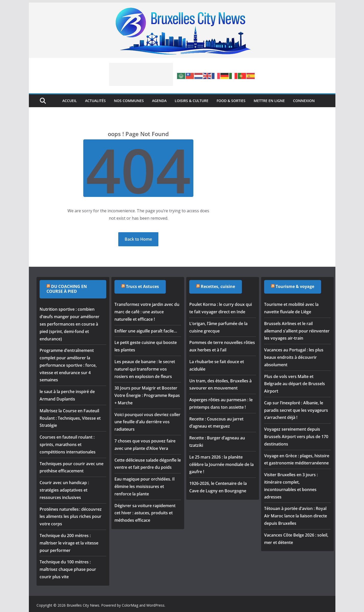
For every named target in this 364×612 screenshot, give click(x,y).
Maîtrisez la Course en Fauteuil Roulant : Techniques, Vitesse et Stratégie (70, 418)
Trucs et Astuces (142, 286)
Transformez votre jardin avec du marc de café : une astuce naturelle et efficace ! (147, 312)
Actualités (95, 101)
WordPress (155, 605)
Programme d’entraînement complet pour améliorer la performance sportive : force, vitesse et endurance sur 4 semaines (68, 365)
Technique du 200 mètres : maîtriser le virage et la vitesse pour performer (69, 543)
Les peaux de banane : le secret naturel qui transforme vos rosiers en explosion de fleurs (145, 369)
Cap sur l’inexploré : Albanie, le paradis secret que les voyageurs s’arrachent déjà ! (296, 410)
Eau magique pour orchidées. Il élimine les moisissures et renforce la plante (144, 486)
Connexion (304, 101)
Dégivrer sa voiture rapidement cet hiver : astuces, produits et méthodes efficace (145, 513)
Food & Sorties (231, 101)
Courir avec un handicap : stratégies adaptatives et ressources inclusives (64, 490)
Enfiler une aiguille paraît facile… (146, 331)
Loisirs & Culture (192, 101)
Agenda (159, 101)
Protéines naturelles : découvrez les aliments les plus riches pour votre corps (71, 517)
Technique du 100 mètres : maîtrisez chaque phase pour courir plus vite (68, 569)
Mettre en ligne (269, 101)
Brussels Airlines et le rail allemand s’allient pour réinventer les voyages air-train (297, 331)
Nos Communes (129, 101)
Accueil (70, 101)
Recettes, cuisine (218, 286)
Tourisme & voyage (295, 286)
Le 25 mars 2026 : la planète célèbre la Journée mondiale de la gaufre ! (221, 464)
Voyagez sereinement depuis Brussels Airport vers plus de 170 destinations (296, 437)
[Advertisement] (141, 74)
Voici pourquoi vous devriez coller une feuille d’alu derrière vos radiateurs (147, 422)
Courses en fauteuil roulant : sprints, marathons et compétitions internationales (68, 444)
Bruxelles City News (83, 605)
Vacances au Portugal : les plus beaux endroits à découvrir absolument (294, 357)
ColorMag (130, 605)
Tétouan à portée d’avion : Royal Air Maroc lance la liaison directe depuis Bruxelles (296, 516)
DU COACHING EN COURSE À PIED (67, 289)
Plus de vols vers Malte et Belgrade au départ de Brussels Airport (295, 384)
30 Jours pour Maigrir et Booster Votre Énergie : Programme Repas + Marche (147, 395)
